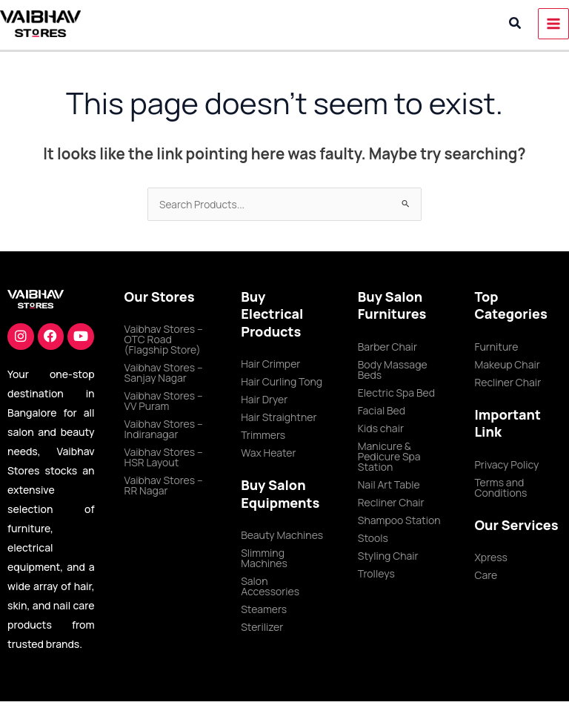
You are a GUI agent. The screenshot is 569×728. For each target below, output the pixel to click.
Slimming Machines (264, 558)
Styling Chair (388, 556)
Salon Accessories (270, 586)
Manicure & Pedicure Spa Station (389, 456)
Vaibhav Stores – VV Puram (164, 401)
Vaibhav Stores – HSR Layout (164, 457)
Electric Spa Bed (396, 393)
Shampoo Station (399, 520)
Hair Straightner (279, 417)
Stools (373, 538)
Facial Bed (382, 410)
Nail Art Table (389, 484)
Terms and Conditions (500, 487)
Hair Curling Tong (282, 381)
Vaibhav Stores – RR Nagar (164, 485)
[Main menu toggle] (554, 24)
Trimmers (263, 435)
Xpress (491, 557)
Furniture (496, 347)
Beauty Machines (282, 535)
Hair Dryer (264, 399)
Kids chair (381, 428)
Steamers (264, 609)
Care (486, 575)
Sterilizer (262, 627)
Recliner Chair (391, 502)
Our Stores (160, 297)
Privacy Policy (506, 464)
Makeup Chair (507, 364)
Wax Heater (268, 453)
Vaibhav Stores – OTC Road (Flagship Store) (164, 339)
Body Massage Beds (393, 370)
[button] (516, 24)
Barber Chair (387, 347)
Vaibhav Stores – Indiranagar (164, 429)
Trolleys (376, 573)
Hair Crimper (270, 364)
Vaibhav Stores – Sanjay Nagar (164, 373)
